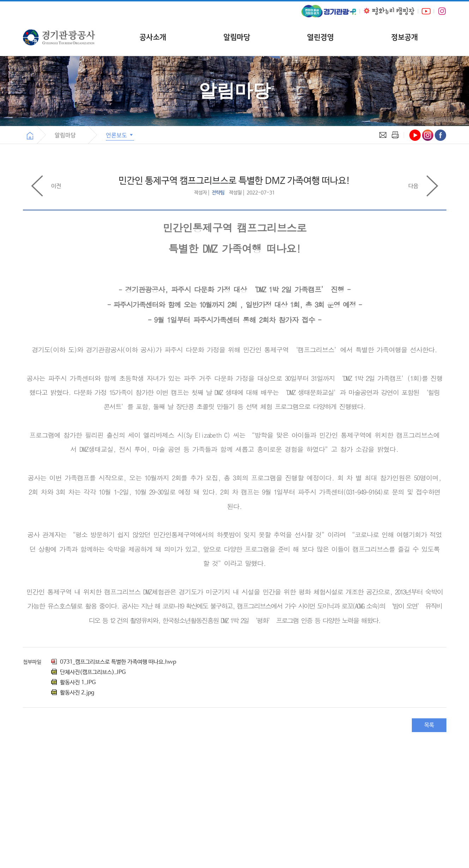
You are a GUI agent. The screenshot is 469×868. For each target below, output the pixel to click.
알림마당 (237, 37)
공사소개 (153, 37)
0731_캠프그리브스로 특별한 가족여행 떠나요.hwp (114, 662)
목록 (429, 725)
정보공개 (404, 37)
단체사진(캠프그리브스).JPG (88, 672)
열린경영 (320, 37)
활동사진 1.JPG (73, 683)
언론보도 (120, 135)
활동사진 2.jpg (73, 693)
